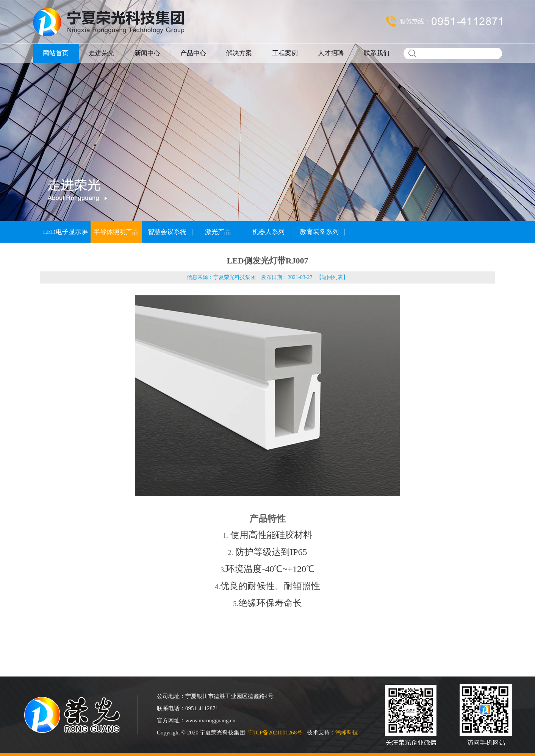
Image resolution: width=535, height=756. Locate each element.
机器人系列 (268, 232)
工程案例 (285, 53)
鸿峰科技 (347, 733)
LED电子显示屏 (65, 232)
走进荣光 (102, 53)
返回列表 (332, 277)
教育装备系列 (319, 232)
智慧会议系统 (167, 232)
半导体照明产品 (116, 232)
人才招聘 (331, 53)
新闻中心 (147, 53)
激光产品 (218, 232)
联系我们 (377, 53)
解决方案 (239, 53)
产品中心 (193, 53)
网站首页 (56, 53)
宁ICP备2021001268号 (275, 733)
